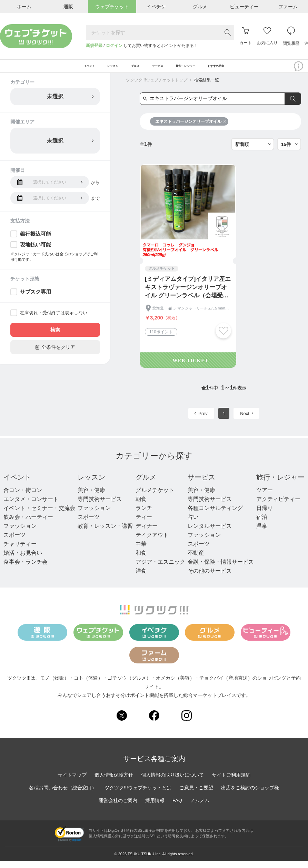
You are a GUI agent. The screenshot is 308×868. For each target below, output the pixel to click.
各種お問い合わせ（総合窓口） (63, 795)
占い (193, 524)
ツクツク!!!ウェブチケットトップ (157, 87)
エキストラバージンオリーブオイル (191, 129)
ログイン (114, 46)
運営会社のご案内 (118, 807)
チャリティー (20, 551)
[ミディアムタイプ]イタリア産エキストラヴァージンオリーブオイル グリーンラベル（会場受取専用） (188, 295)
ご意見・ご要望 (196, 795)
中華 (141, 551)
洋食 (141, 578)
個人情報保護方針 (114, 782)
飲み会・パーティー (28, 524)
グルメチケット (155, 497)
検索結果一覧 (207, 87)
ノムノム (200, 807)
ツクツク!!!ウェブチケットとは (138, 795)
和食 (141, 560)
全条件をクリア (55, 354)
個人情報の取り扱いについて (172, 782)
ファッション (20, 533)
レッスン (91, 484)
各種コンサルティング (215, 515)
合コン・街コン (23, 497)
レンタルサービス (210, 533)
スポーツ (14, 542)
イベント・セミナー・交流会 (39, 515)
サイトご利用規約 (231, 782)
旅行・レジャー (280, 484)
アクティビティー (278, 506)
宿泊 (262, 524)
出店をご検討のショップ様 (250, 795)
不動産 (196, 560)
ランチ (144, 515)
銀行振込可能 (36, 241)
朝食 (141, 506)
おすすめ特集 (257, 70)
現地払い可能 (36, 252)
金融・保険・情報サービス (221, 569)
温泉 (262, 533)
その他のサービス (210, 578)
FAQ (177, 807)
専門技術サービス (100, 506)
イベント (17, 484)
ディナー (147, 533)
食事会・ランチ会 (26, 569)
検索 (55, 337)
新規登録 (94, 46)
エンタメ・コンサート (31, 506)
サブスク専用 (36, 299)
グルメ (146, 484)
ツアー (265, 497)
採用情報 (155, 807)
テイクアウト (152, 542)
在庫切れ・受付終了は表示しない (54, 320)
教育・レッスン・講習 (105, 533)
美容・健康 (91, 497)
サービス (201, 484)
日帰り (265, 515)
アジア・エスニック (160, 569)
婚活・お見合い (23, 560)
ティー (144, 524)
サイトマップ (72, 782)
